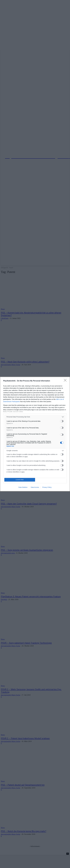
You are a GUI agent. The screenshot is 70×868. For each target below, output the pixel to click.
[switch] (62, 421)
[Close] (66, 381)
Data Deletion (23, 487)
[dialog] (35, 434)
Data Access (35, 487)
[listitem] (35, 417)
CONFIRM (20, 480)
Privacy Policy (47, 487)
